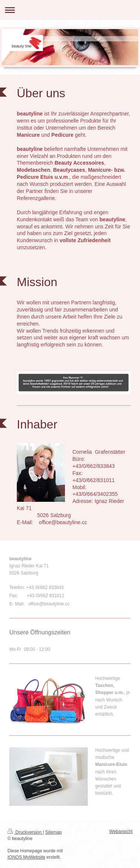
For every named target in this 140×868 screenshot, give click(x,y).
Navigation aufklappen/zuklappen (70, 10)
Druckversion (25, 832)
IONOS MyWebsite (26, 857)
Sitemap (53, 832)
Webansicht (121, 831)
